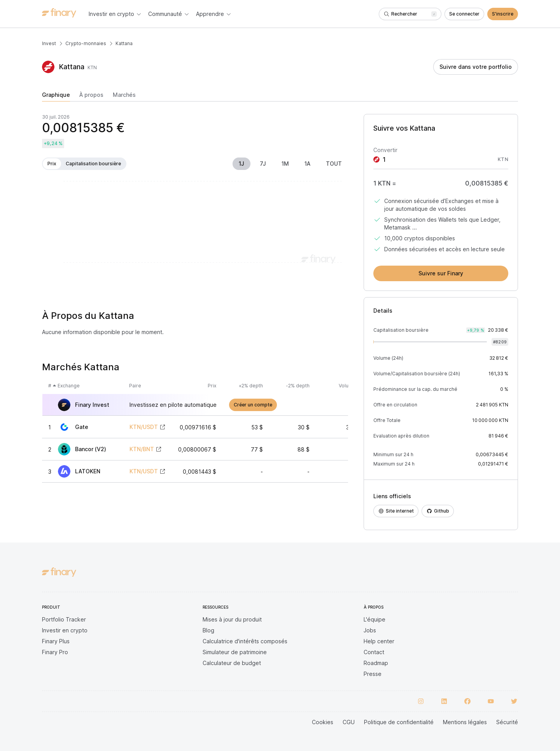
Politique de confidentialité (399, 722)
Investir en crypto (65, 630)
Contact (374, 652)
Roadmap (376, 663)
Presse (373, 674)
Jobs (370, 630)
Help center (379, 641)
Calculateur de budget (232, 663)
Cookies (323, 722)
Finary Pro (55, 652)
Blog (208, 630)
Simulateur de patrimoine (235, 652)
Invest (49, 43)
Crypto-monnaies (86, 43)
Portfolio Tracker (64, 619)
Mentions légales (465, 722)
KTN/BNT (142, 449)
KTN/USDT (144, 427)
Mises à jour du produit (232, 619)
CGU (349, 722)
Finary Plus (56, 641)
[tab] (56, 96)
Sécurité (507, 722)
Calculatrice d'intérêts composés (245, 641)
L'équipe (374, 619)
